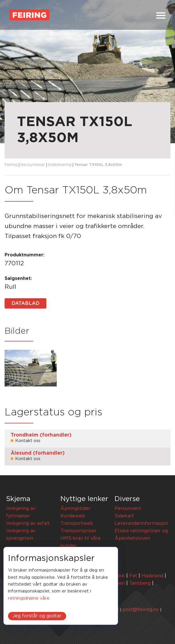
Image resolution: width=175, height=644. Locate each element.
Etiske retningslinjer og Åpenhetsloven (141, 535)
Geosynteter (33, 165)
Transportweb (77, 523)
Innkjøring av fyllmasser (21, 512)
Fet (133, 576)
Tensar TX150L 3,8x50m (98, 165)
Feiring (11, 165)
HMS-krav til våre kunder (80, 542)
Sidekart (124, 516)
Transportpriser (78, 531)
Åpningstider (75, 508)
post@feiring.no (141, 610)
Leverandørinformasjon (141, 523)
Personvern (128, 508)
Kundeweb (73, 516)
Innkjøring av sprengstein (21, 535)
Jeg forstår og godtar (37, 616)
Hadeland (152, 576)
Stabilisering (60, 165)
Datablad (25, 303)
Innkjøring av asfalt (28, 523)
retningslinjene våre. (29, 598)
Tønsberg (140, 583)
